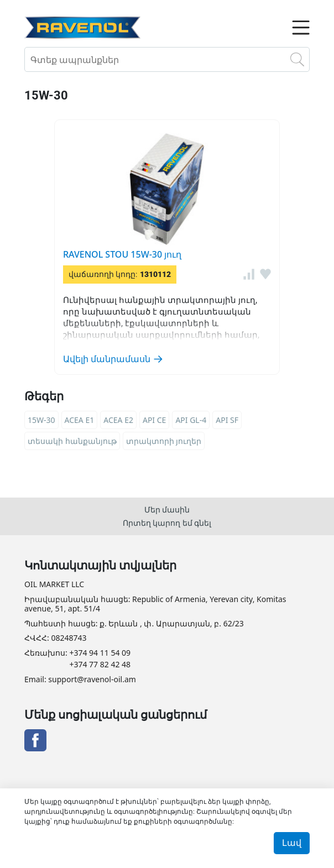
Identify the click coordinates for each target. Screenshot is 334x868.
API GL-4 (191, 420)
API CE (154, 420)
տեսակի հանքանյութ (72, 441)
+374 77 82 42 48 (100, 665)
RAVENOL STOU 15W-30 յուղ (122, 254)
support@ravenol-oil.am (92, 680)
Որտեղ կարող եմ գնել (167, 523)
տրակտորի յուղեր (164, 441)
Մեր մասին (167, 509)
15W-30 (41, 420)
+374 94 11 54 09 (100, 653)
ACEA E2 (118, 420)
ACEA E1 (80, 420)
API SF (227, 420)
